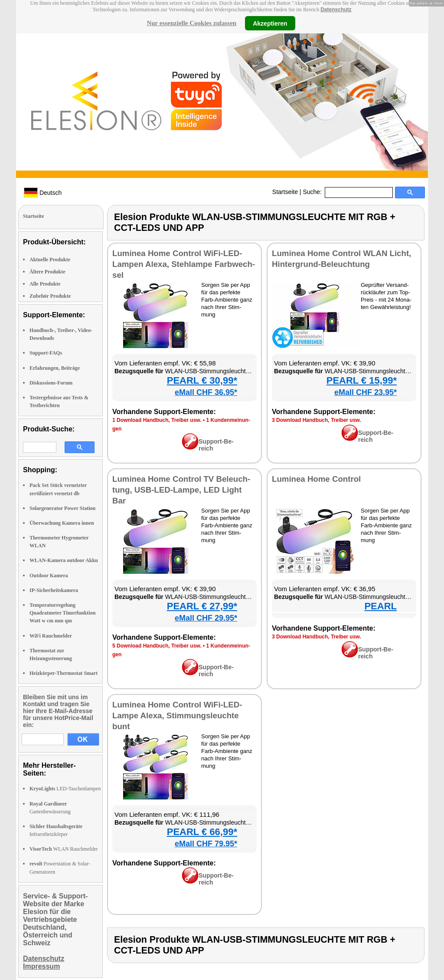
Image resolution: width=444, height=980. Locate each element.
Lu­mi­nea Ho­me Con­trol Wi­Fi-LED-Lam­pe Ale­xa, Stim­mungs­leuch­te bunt (177, 715)
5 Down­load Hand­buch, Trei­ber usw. (157, 646)
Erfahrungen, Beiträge (55, 368)
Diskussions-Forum (51, 383)
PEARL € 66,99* (202, 832)
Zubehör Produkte (50, 296)
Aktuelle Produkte (50, 260)
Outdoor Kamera (49, 576)
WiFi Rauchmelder (51, 636)
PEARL (380, 606)
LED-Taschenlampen (65, 789)
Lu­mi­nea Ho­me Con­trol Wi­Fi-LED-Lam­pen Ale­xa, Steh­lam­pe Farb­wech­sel (184, 264)
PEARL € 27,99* (202, 606)
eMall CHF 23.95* (366, 392)
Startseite (285, 192)
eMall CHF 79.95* (206, 844)
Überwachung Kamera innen (62, 523)
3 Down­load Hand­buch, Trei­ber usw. (317, 420)
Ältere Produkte (47, 272)
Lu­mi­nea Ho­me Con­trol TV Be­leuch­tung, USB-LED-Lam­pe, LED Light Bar (181, 490)
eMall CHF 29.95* (206, 618)
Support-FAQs (46, 353)
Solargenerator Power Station (62, 508)
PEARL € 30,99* (202, 380)
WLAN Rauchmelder (64, 849)
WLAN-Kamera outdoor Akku (64, 560)
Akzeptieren (270, 23)
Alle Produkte (45, 284)
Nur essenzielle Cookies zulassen (191, 23)
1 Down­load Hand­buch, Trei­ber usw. (157, 420)
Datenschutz (336, 10)
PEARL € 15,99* (362, 380)
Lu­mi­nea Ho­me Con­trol (316, 479)
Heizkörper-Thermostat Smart (64, 673)
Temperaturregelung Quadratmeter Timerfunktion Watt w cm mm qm (62, 613)
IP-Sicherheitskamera (54, 590)
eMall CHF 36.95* (206, 392)
